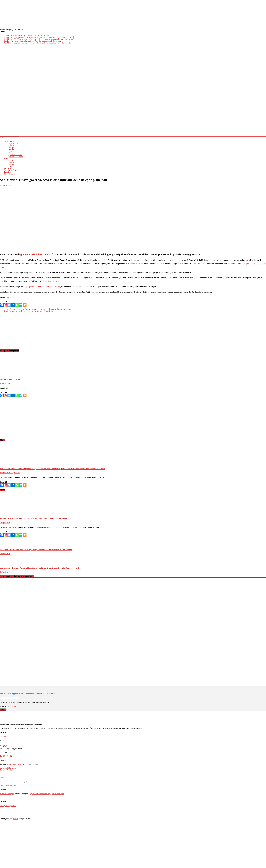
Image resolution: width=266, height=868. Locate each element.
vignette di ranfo (35, 794)
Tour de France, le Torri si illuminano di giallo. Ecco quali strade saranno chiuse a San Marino (37, 309)
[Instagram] (6, 305)
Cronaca (11, 147)
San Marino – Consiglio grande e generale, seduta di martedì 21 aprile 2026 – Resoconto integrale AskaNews (42, 37)
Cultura (11, 153)
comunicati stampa (6, 794)
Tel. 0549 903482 (6, 756)
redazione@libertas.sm (8, 785)
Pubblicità (8, 172)
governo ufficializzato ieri (35, 255)
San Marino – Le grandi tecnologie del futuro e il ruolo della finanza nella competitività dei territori (38, 43)
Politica (11, 145)
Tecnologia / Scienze (11, 170)
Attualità (11, 149)
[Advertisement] (41, 333)
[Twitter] (9, 305)
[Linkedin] (13, 305)
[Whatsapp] (17, 305)
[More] (25, 305)
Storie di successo (10, 174)
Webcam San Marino (16, 157)
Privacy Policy (14, 706)
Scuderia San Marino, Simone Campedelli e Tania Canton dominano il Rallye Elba (32, 41)
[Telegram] (20, 305)
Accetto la (5, 706)
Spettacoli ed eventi (15, 155)
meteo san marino (58, 794)
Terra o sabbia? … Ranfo (11, 379)
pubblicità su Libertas (14, 764)
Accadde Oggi (13, 143)
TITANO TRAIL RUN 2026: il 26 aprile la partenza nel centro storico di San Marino (36, 550)
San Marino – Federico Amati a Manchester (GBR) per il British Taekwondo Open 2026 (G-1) (40, 568)
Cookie (14, 806)
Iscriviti (3, 710)
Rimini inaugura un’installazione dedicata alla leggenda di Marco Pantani (30, 311)
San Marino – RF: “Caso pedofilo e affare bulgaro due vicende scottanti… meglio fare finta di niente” (39, 39)
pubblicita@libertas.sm (8, 768)
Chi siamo (3, 737)
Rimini (7, 159)
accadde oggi (46, 794)
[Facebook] (2, 305)
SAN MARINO (10, 141)
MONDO (7, 168)
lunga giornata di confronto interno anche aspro (42, 287)
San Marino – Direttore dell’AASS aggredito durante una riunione (27, 35)
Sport (10, 151)
